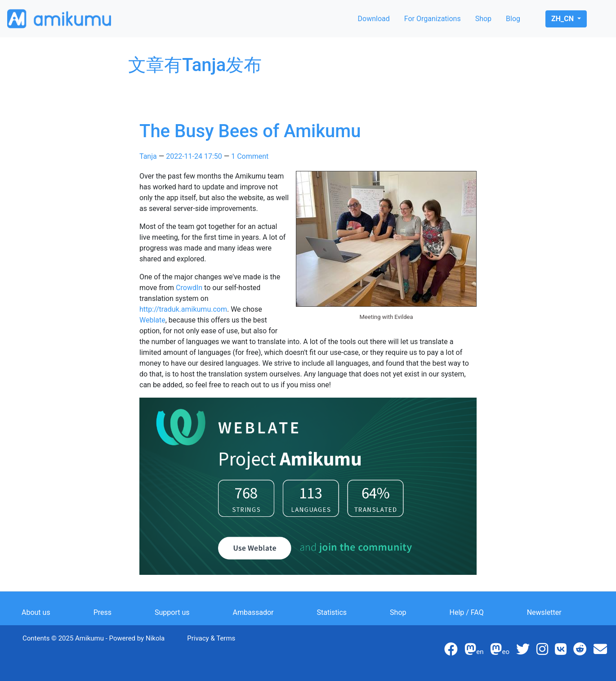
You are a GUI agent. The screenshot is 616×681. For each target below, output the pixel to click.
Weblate (152, 320)
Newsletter (544, 612)
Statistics (332, 612)
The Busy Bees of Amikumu (250, 131)
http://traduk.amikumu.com (183, 309)
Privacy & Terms (211, 638)
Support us (172, 612)
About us (36, 612)
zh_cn (563, 19)
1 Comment (250, 156)
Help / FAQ (467, 612)
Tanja (148, 156)
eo (500, 652)
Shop (483, 19)
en (474, 652)
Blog (513, 19)
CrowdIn (189, 288)
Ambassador (253, 612)
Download (374, 19)
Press (103, 612)
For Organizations (433, 19)
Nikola (155, 638)
